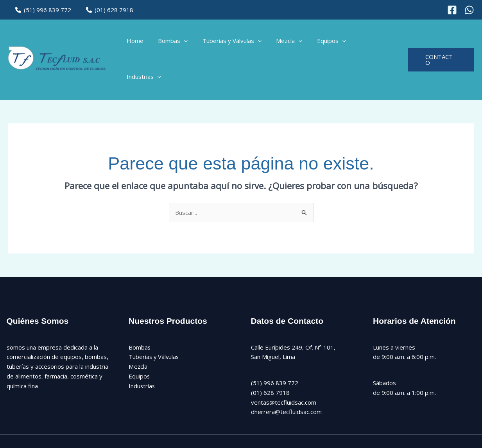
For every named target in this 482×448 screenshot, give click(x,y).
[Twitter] (275, 425)
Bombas (183, 43)
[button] (194, 43)
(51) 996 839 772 (42, 10)
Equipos (333, 43)
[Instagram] (469, 10)
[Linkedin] (308, 425)
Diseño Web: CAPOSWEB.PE (437, 425)
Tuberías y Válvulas (239, 43)
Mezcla (293, 43)
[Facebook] (452, 10)
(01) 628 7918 (106, 10)
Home (148, 43)
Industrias (376, 43)
